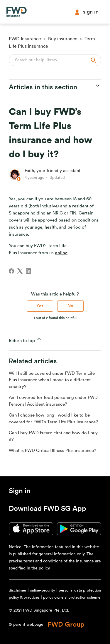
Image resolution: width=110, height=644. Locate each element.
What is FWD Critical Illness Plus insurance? (53, 451)
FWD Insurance (25, 39)
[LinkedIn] (28, 271)
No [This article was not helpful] (70, 306)
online (61, 253)
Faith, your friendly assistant (53, 171)
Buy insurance (63, 39)
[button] (20, 492)
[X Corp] (20, 271)
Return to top (25, 340)
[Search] (55, 60)
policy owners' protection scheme (72, 597)
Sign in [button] (87, 12)
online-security (43, 590)
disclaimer (18, 590)
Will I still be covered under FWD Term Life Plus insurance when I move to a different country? (52, 380)
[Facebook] (11, 271)
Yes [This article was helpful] (40, 306)
